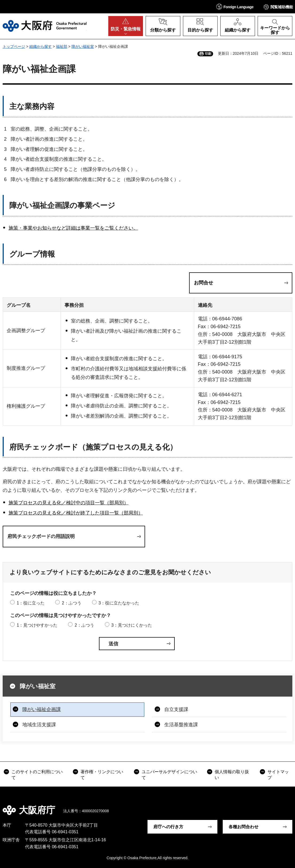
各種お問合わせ (244, 827)
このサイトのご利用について (37, 775)
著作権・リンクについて (102, 775)
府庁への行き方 (168, 827)
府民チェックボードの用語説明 (41, 536)
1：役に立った (31, 603)
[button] (235, 7)
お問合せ (204, 283)
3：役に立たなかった (119, 603)
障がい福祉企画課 (42, 709)
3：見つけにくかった (132, 625)
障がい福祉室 (83, 46)
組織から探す (41, 46)
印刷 (208, 54)
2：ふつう (72, 603)
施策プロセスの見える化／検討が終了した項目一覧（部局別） (76, 513)
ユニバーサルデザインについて (169, 775)
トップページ (14, 46)
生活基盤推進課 (181, 725)
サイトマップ (278, 775)
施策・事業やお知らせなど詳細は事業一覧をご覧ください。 (73, 228)
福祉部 (62, 46)
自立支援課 (176, 709)
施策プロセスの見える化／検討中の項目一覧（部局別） (69, 503)
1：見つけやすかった (37, 625)
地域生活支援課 (39, 725)
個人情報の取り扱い (232, 775)
